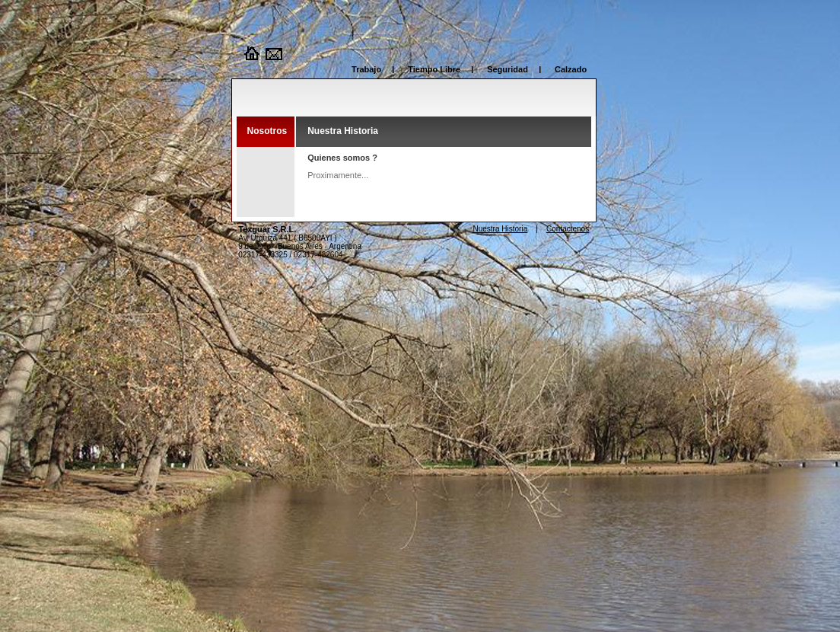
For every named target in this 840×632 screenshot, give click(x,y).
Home (252, 53)
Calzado (571, 69)
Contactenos (568, 229)
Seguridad (508, 69)
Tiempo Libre (434, 69)
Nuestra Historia (501, 229)
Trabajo (366, 69)
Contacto (275, 53)
